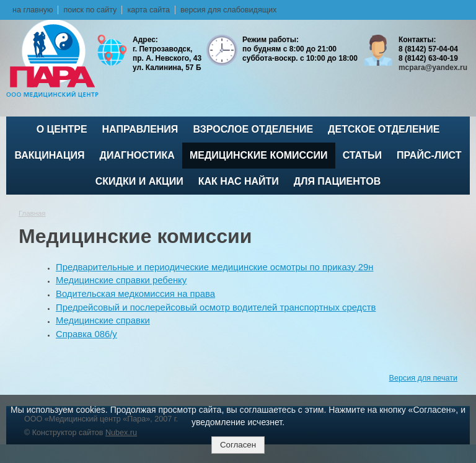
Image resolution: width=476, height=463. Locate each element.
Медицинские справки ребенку (121, 280)
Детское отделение (384, 129)
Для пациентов (337, 181)
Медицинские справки (103, 320)
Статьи (362, 155)
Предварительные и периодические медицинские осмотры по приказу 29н (214, 267)
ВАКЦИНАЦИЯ (50, 155)
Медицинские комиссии (259, 155)
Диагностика (137, 155)
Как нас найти (239, 181)
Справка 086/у (86, 334)
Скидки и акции (139, 181)
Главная (32, 213)
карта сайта (148, 10)
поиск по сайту (90, 10)
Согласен (238, 445)
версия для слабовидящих (228, 10)
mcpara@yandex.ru (433, 68)
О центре (62, 129)
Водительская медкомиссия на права (135, 294)
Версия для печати (423, 378)
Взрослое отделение (253, 129)
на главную (33, 10)
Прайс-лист (429, 155)
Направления (140, 129)
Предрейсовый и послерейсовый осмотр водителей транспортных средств (216, 307)
